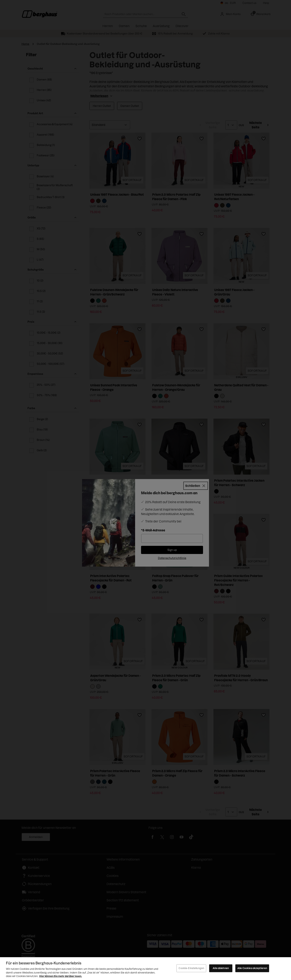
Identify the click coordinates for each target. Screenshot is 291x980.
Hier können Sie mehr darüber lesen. (61, 976)
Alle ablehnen (221, 968)
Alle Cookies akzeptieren (252, 968)
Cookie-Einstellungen (191, 968)
